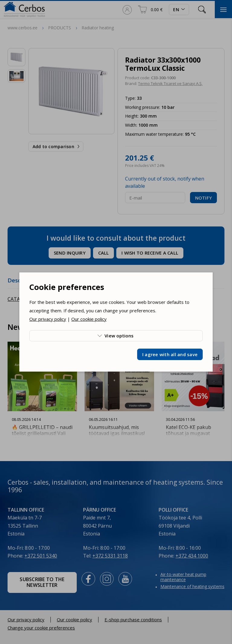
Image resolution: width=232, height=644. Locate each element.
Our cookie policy (89, 319)
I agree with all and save (170, 354)
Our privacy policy (48, 319)
